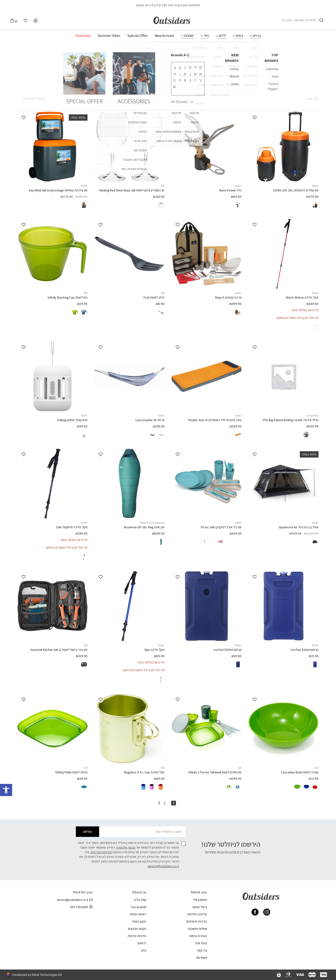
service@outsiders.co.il (163, 866)
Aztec (315, 186)
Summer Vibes (109, 36)
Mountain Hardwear (152, 523)
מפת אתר (201, 943)
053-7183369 (81, 907)
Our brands (139, 907)
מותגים (189, 36)
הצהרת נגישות (198, 936)
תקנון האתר (139, 921)
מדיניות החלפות (197, 914)
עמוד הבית (178, 53)
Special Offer (138, 36)
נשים (240, 36)
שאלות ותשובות (197, 929)
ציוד (206, 36)
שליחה (87, 832)
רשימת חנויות (138, 914)
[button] (254, 118)
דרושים (142, 943)
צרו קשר (202, 950)
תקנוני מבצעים (137, 929)
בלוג (144, 950)
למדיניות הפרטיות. (101, 852)
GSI (163, 186)
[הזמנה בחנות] (31, 99)
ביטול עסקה (200, 907)
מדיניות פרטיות (137, 936)
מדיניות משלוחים (197, 921)
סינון (313, 99)
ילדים (222, 36)
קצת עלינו (140, 900)
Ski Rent (202, 958)
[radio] (315, 205)
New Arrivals (164, 36)
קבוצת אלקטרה (126, 847)
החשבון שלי (200, 900)
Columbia (312, 415)
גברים (257, 36)
